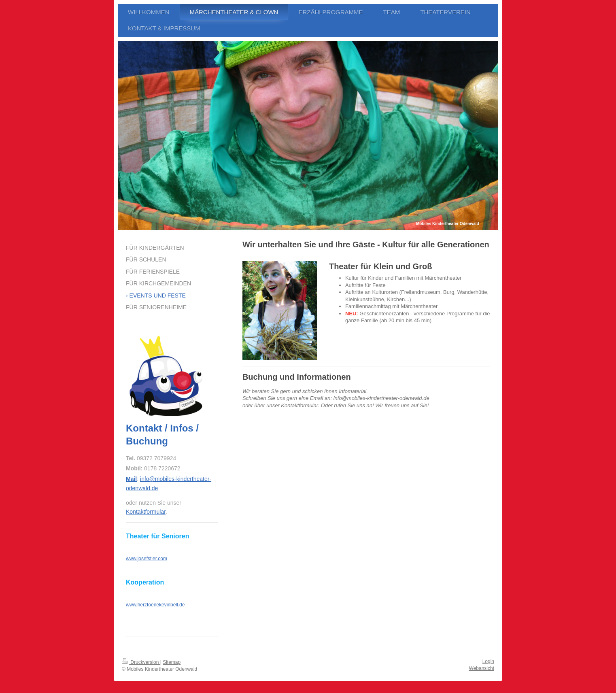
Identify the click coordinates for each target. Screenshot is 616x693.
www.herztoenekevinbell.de (155, 605)
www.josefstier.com (147, 559)
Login (488, 661)
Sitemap (172, 662)
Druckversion (141, 662)
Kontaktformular (146, 512)
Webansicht (482, 668)
